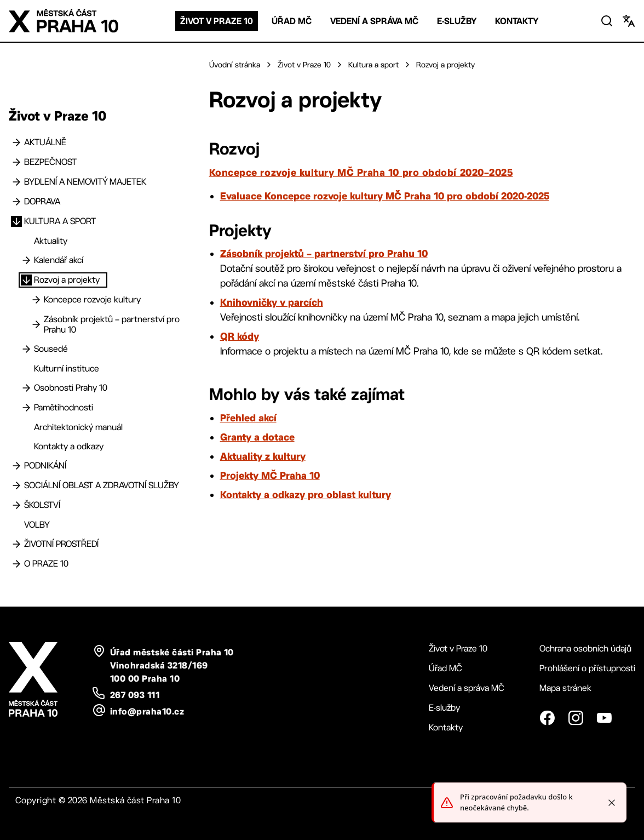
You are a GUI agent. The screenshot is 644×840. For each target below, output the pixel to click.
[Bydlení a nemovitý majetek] (16, 182)
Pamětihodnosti (64, 407)
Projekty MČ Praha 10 (270, 475)
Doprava (42, 201)
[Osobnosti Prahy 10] (26, 388)
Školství (42, 505)
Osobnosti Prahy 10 (71, 388)
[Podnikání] (16, 466)
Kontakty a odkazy (69, 446)
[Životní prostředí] (16, 544)
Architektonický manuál (78, 427)
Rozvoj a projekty (67, 280)
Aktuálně (45, 142)
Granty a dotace (257, 437)
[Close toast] (612, 803)
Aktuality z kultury (263, 456)
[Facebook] (547, 718)
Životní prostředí (61, 544)
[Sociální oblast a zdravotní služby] (16, 485)
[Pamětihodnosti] (26, 408)
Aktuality (51, 241)
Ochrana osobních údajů (585, 648)
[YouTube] (604, 718)
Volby (37, 525)
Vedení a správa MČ (374, 21)
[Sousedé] (26, 349)
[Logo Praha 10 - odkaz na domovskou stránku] (64, 21)
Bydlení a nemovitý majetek (85, 182)
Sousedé (51, 349)
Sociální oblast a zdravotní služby (102, 485)
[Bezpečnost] (16, 162)
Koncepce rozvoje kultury (92, 299)
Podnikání (45, 465)
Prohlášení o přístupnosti (587, 668)
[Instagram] (576, 718)
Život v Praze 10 (217, 21)
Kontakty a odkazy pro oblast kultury (306, 494)
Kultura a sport (60, 221)
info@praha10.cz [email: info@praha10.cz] (147, 711)
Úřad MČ (292, 21)
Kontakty (517, 21)
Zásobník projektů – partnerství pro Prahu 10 (112, 324)
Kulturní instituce (67, 368)
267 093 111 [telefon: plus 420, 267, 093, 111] (135, 695)
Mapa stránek (565, 688)
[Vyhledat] (607, 21)
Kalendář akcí (59, 260)
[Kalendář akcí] (26, 260)
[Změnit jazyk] (629, 21)
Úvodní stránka (235, 65)
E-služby (457, 21)
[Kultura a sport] (16, 221)
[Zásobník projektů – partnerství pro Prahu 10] (36, 324)
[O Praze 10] (16, 564)
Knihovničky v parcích (272, 302)
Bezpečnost (50, 162)
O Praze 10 (46, 564)
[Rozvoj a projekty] (26, 280)
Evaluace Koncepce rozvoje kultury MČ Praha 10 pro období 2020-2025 (385, 196)
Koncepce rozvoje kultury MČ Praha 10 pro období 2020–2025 (361, 172)
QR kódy (240, 336)
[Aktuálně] (16, 142)
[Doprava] (16, 202)
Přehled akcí (248, 418)
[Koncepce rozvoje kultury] (36, 300)
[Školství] (16, 505)
